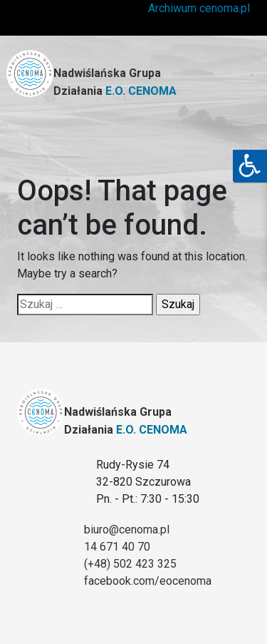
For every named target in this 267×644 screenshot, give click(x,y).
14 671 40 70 (117, 547)
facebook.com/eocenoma (148, 581)
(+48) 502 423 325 (130, 564)
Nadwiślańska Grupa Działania (115, 82)
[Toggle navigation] (227, 136)
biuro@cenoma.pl (127, 530)
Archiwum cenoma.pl (199, 8)
